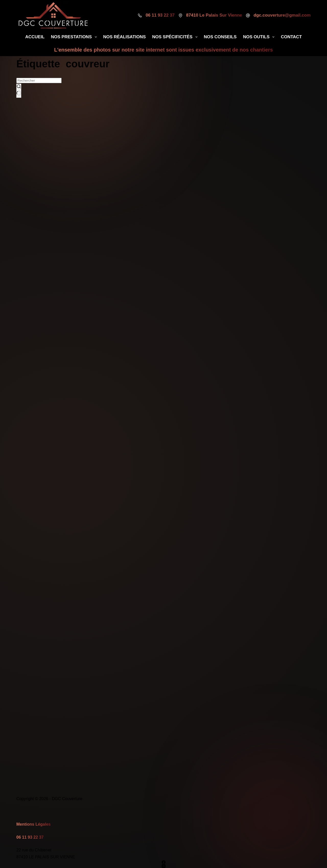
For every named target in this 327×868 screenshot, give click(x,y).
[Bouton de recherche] (19, 91)
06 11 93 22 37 (160, 15)
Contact (291, 37)
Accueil (35, 37)
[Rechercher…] (39, 80)
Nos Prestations (75, 37)
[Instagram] (163, 866)
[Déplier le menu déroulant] (96, 37)
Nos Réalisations (125, 37)
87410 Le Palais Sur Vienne (214, 15)
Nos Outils (260, 37)
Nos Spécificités (176, 37)
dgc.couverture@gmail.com (282, 15)
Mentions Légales (33, 824)
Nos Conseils (220, 37)
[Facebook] (163, 862)
